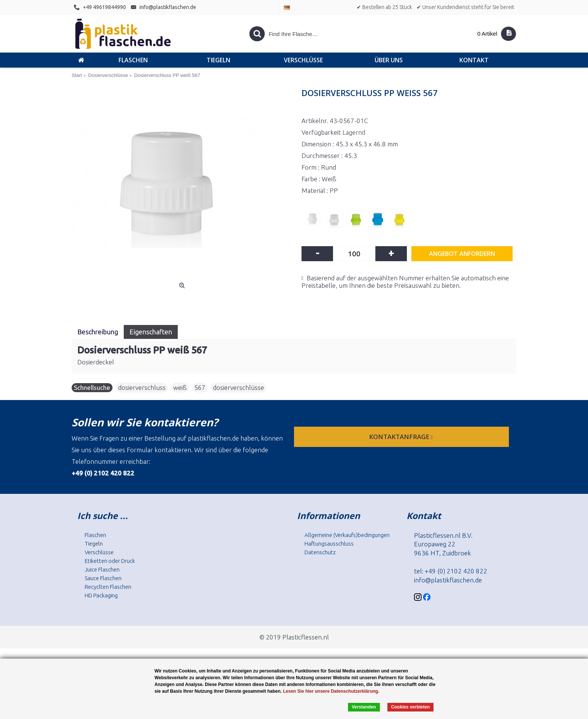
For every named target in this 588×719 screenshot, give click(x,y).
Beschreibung (98, 332)
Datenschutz (320, 552)
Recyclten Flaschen (108, 587)
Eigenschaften (151, 332)
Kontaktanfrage (402, 437)
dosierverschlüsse (238, 387)
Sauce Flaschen (103, 578)
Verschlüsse (99, 552)
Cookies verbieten (410, 707)
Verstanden (364, 707)
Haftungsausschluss (329, 544)
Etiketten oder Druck (110, 561)
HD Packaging (101, 595)
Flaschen (95, 535)
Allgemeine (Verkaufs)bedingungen (347, 535)
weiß (180, 387)
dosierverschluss (142, 387)
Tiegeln (94, 544)
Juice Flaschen (102, 569)
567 (200, 387)
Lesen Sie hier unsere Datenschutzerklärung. (331, 691)
